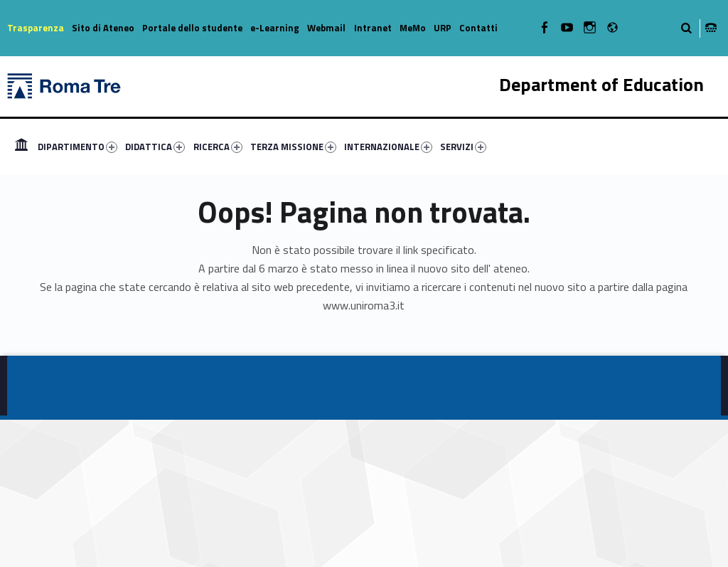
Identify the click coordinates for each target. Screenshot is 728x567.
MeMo (413, 28)
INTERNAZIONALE (388, 147)
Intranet (373, 28)
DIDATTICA (155, 147)
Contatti (478, 28)
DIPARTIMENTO (77, 147)
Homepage (21, 147)
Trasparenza (36, 28)
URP (443, 28)
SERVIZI (463, 147)
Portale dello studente (192, 28)
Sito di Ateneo (103, 28)
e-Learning (275, 28)
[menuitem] (21, 147)
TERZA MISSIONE (293, 147)
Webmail (326, 28)
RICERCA (218, 147)
